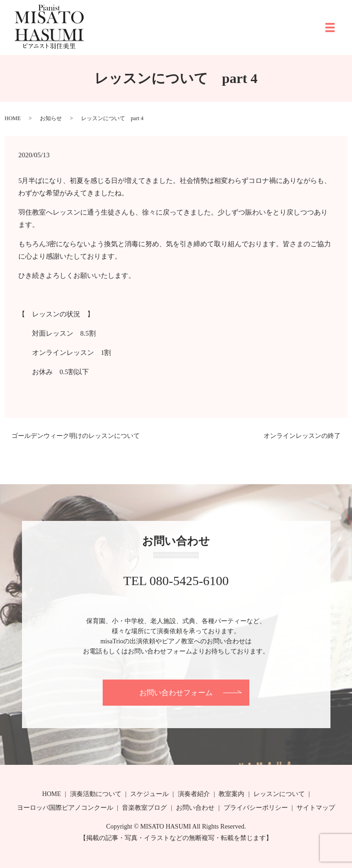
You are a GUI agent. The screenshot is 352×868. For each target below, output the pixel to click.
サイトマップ (316, 808)
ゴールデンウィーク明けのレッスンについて (76, 436)
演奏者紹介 (194, 794)
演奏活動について (96, 794)
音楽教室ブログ (144, 808)
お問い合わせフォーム (176, 693)
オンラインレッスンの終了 (302, 436)
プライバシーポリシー (256, 808)
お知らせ (51, 118)
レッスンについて (279, 794)
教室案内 (231, 794)
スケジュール (149, 794)
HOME (13, 118)
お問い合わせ (195, 808)
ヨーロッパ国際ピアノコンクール (65, 808)
